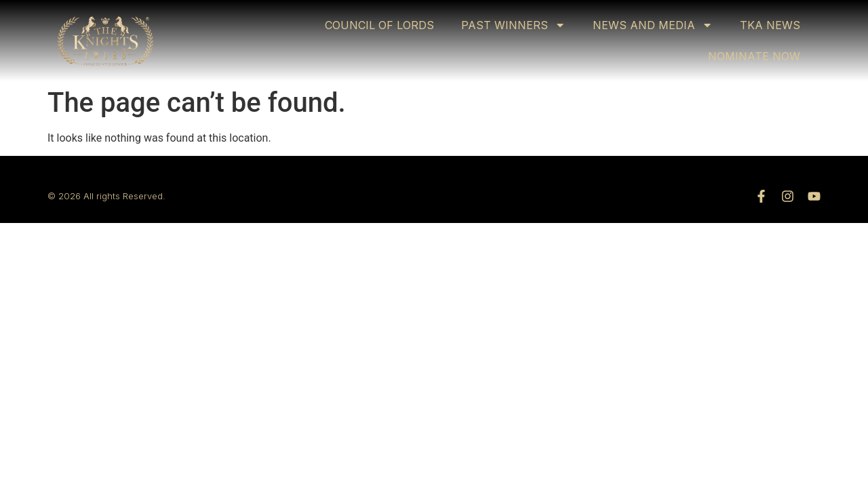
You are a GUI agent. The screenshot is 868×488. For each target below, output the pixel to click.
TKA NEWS (770, 25)
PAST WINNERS (513, 25)
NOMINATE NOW (754, 56)
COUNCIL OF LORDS (379, 25)
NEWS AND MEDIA (653, 25)
